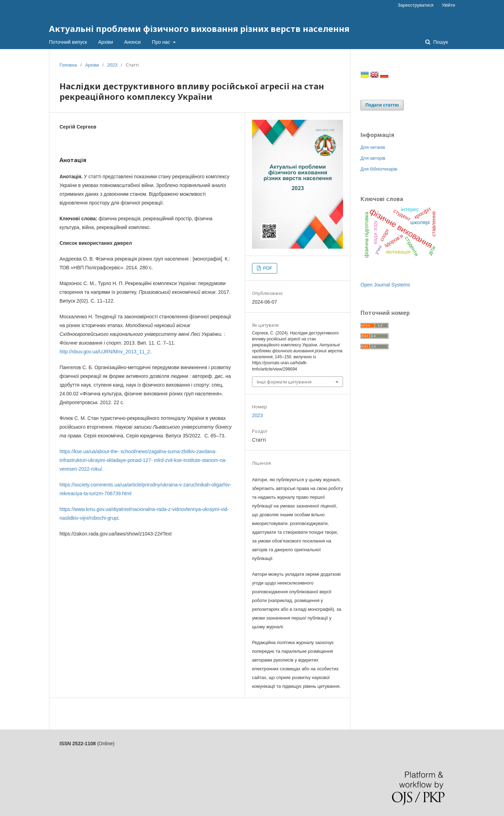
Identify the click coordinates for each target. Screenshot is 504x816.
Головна (68, 65)
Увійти (448, 5)
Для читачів (373, 147)
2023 (112, 65)
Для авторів (373, 158)
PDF (267, 268)
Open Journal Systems (385, 285)
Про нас (162, 42)
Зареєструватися (416, 5)
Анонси (132, 42)
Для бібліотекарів (379, 169)
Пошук (440, 42)
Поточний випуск (68, 42)
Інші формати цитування (284, 382)
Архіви (106, 42)
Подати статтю (382, 105)
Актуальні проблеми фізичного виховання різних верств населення (199, 29)
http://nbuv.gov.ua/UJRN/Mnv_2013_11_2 (105, 352)
